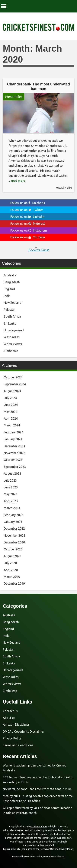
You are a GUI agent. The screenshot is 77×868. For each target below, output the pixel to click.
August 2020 (12, 556)
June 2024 (11, 405)
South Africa (12, 316)
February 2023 (13, 515)
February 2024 (13, 432)
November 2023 (14, 453)
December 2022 (14, 529)
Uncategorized (14, 330)
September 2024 (15, 384)
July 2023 (10, 480)
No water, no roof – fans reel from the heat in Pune (37, 789)
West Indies (14, 97)
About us (9, 718)
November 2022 (14, 536)
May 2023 (10, 494)
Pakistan (10, 310)
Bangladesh (12, 282)
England (9, 289)
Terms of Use (47, 849)
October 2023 (13, 460)
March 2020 (12, 577)
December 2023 (14, 446)
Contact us (10, 711)
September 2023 (15, 467)
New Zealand (13, 303)
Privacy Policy (12, 738)
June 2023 (11, 487)
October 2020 (13, 549)
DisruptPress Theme (54, 857)
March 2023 (12, 508)
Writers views (13, 344)
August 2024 (12, 391)
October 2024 (13, 377)
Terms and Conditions (18, 745)
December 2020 (14, 542)
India (7, 296)
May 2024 (10, 412)
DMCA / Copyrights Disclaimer (23, 732)
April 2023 (11, 501)
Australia (10, 275)
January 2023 (13, 522)
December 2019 (14, 584)
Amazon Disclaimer (16, 725)
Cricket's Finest (38, 250)
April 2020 (11, 570)
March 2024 (12, 425)
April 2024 (11, 418)
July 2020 (10, 563)
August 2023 (12, 474)
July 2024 (10, 398)
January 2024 (13, 439)
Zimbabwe (11, 351)
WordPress (31, 857)
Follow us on (28, 203)
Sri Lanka (10, 323)
